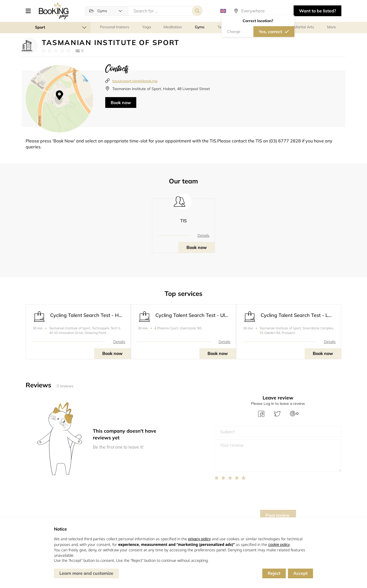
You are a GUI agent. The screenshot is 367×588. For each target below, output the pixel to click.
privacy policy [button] (199, 539)
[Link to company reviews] (56, 51)
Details (203, 235)
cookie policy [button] (279, 545)
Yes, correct (270, 32)
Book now (121, 102)
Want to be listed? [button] (317, 11)
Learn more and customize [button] (86, 573)
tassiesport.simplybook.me (135, 81)
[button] (30, 11)
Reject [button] (274, 573)
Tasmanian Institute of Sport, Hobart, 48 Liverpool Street (161, 89)
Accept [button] (300, 573)
